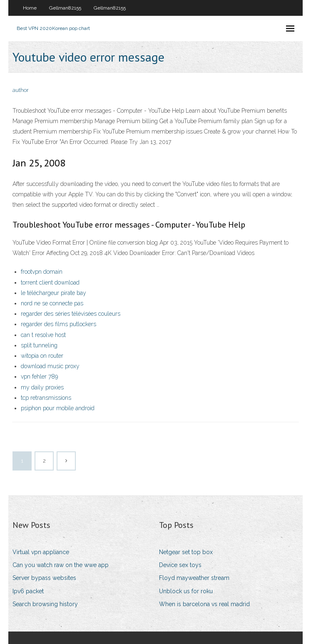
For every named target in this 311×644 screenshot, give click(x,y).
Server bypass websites (44, 578)
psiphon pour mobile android (58, 408)
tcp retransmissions (46, 398)
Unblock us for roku (186, 591)
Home (30, 8)
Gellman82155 (65, 8)
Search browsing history (45, 604)
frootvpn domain (42, 272)
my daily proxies (42, 387)
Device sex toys (180, 565)
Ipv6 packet (28, 591)
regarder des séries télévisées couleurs (71, 314)
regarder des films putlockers (58, 324)
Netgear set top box (186, 552)
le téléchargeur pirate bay (53, 293)
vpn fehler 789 (39, 376)
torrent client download (50, 282)
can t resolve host (43, 335)
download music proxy (50, 366)
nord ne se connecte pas (52, 303)
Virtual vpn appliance (41, 552)
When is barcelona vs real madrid (204, 604)
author (21, 90)
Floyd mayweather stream (194, 578)
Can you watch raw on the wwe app (61, 565)
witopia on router (42, 356)
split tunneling (39, 345)
